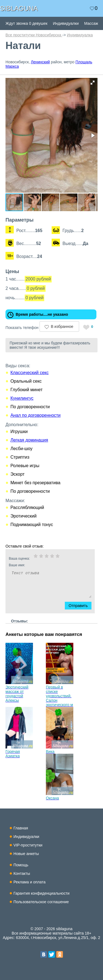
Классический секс (30, 373)
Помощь (21, 865)
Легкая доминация (29, 440)
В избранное (62, 326)
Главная (21, 828)
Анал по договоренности (36, 415)
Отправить (81, 606)
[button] (93, 83)
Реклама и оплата (30, 882)
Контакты (22, 873)
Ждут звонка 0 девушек (27, 23)
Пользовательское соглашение (41, 902)
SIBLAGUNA (19, 8)
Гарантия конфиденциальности (41, 893)
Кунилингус (22, 398)
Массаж (91, 23)
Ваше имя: (43, 565)
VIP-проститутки (28, 845)
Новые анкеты (26, 854)
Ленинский (40, 62)
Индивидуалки (66, 23)
